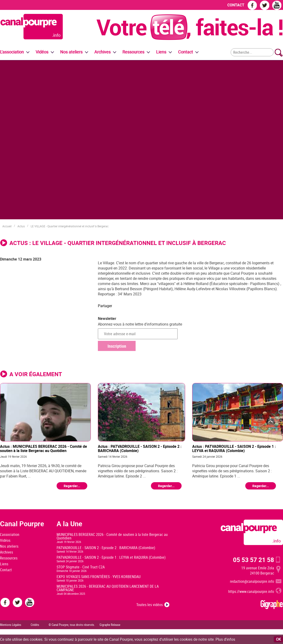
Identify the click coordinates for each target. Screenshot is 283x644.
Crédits (35, 625)
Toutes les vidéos (150, 605)
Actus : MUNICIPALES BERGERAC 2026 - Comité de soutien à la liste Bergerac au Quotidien (44, 448)
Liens (161, 52)
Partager (105, 306)
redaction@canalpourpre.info (252, 581)
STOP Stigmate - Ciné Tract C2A (81, 567)
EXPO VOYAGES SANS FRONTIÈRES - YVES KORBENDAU (99, 577)
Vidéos (5, 540)
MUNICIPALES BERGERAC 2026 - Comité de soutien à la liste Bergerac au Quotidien (112, 536)
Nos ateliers (9, 546)
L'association (10, 534)
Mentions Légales (11, 625)
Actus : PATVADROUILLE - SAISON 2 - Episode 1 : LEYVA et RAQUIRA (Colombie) (234, 448)
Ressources (9, 558)
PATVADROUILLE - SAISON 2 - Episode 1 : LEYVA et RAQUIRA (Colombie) (111, 557)
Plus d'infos (225, 639)
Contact (6, 570)
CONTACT (236, 5)
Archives (102, 52)
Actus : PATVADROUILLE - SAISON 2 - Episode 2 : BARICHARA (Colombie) (140, 448)
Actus (21, 226)
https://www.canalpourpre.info (251, 591)
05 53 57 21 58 (254, 560)
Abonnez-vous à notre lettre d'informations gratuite (140, 324)
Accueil (7, 226)
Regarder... (72, 486)
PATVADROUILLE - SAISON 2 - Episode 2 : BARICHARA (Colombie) (106, 548)
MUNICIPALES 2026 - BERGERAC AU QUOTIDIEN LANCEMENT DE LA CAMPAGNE (108, 588)
